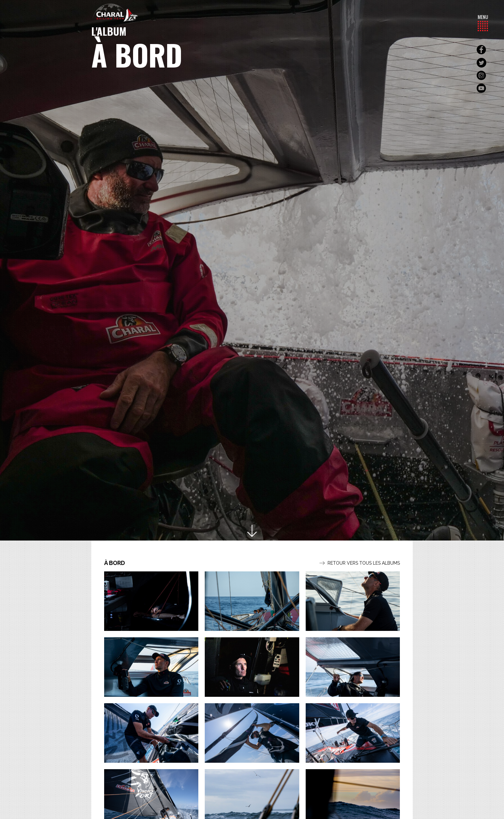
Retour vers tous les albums (360, 563)
